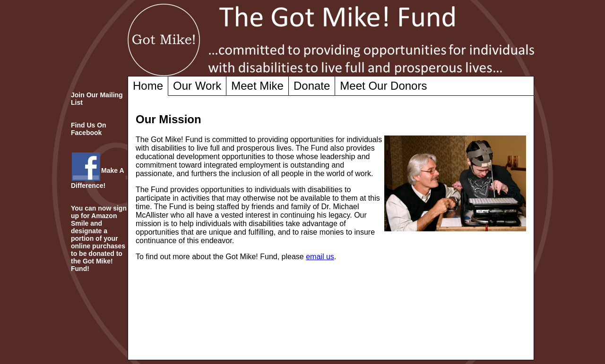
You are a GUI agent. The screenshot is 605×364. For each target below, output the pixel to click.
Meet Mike (257, 86)
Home (148, 86)
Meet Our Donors (383, 86)
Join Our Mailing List (97, 99)
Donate (312, 86)
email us (320, 257)
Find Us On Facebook (89, 129)
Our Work (197, 86)
